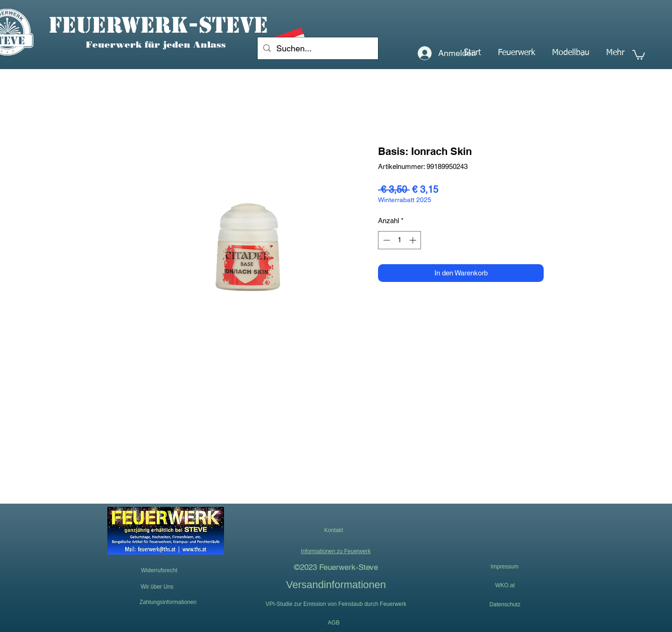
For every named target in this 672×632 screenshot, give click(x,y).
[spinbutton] (400, 240)
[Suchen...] (317, 49)
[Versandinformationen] (336, 584)
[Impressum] (504, 567)
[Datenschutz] (505, 604)
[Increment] (414, 240)
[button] (517, 53)
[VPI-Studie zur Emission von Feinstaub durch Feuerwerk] (336, 604)
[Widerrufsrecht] (159, 571)
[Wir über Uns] (157, 587)
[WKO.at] (505, 585)
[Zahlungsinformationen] (168, 602)
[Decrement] (386, 240)
